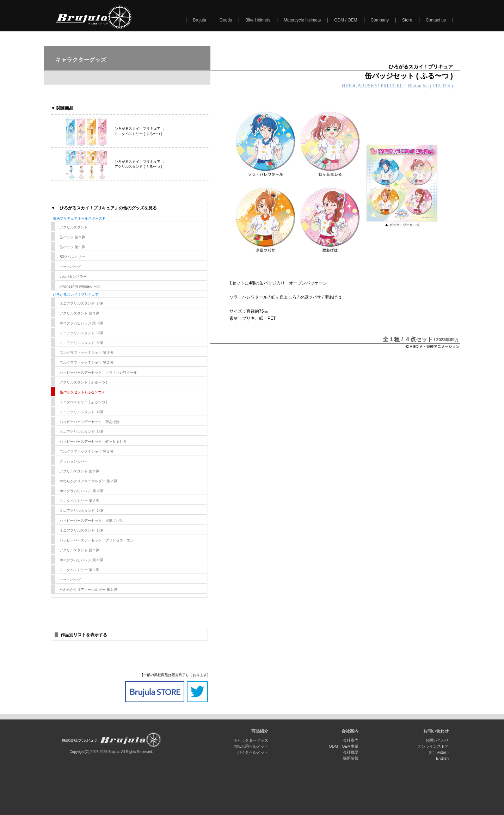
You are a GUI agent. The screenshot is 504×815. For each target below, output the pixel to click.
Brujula (199, 20)
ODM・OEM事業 (344, 746)
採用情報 (351, 758)
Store (407, 20)
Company (380, 20)
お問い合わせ (437, 740)
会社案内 (351, 740)
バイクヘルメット (253, 752)
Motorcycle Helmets (302, 20)
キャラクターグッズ (251, 740)
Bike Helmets (258, 20)
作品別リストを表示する (84, 635)
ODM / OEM (346, 20)
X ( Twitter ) (439, 752)
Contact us (436, 20)
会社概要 (351, 752)
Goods (226, 20)
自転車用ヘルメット (251, 746)
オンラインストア (433, 746)
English (442, 758)
